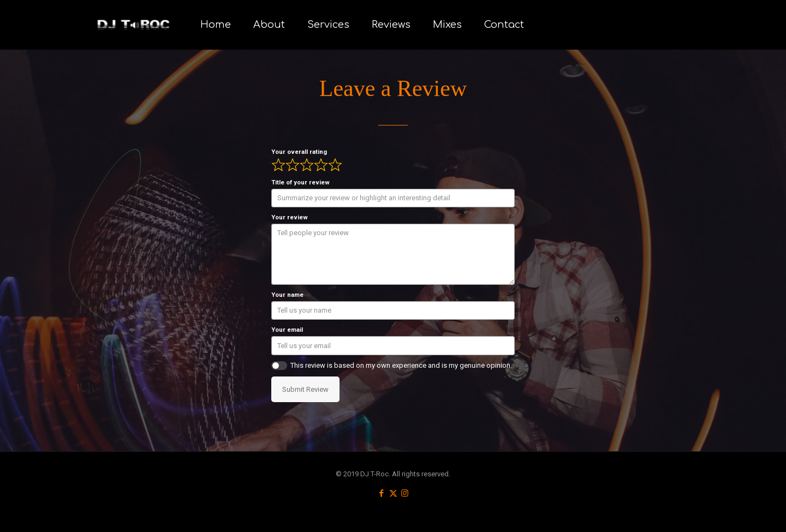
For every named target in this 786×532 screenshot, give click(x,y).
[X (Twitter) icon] (393, 493)
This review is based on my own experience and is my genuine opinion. (401, 365)
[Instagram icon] (405, 493)
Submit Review (305, 389)
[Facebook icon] (382, 493)
